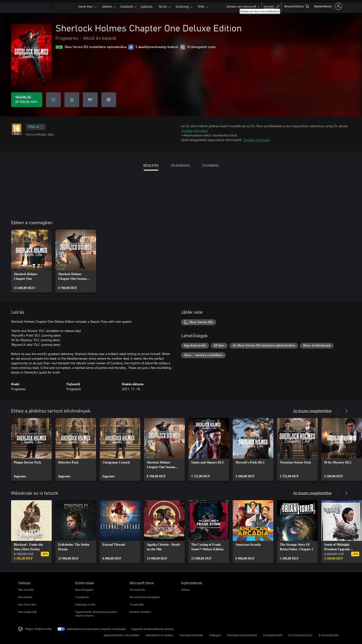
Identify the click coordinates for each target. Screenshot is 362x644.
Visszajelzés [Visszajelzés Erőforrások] (82, 597)
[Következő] (346, 411)
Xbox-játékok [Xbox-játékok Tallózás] (25, 597)
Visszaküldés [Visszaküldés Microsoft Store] (137, 604)
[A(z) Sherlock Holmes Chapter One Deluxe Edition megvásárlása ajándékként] (90, 100)
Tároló (163, 6)
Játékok (107, 6)
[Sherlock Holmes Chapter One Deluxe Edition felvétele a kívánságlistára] (53, 100)
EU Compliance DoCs (300, 635)
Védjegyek (215, 635)
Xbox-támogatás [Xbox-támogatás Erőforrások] (84, 590)
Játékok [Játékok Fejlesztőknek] (185, 590)
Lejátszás (147, 6)
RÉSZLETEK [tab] (151, 165)
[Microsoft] (34, 6)
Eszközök (127, 6)
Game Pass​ (86, 6)
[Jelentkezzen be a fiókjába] (328, 6)
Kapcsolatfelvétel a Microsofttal (121, 635)
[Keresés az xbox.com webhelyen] (271, 6)
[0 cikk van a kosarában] (297, 6)
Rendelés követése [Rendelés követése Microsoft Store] (140, 612)
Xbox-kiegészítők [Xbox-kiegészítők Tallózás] (27, 612)
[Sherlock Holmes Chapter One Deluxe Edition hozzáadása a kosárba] (72, 100)
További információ (195, 131)
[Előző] (337, 411)
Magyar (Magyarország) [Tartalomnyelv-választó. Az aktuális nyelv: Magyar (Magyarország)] (38, 629)
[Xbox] (64, 6)
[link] (31, 261)
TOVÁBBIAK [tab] (210, 165)
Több (201, 6)
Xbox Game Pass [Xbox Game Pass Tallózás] (27, 604)
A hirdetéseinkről (273, 635)
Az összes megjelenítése (312, 411)
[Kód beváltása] (109, 100)
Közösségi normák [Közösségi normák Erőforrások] (85, 604)
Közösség (182, 6)
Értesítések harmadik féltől (242, 635)
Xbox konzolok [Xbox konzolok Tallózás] (26, 590)
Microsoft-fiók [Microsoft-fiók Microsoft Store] (137, 590)
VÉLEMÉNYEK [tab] (180, 165)
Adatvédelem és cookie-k (159, 635)
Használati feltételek (191, 635)
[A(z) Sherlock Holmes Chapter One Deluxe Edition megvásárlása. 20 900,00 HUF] (27, 100)
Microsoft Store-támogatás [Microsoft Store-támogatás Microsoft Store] (145, 597)
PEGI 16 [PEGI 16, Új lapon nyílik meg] (36, 127)
